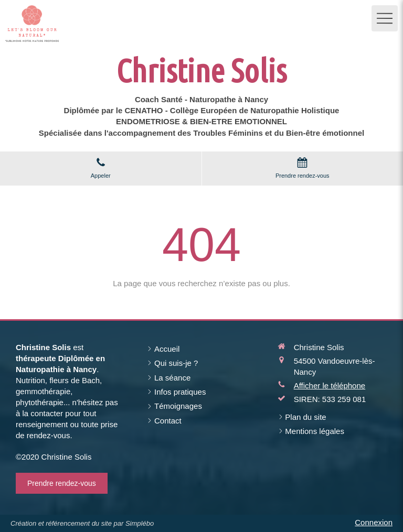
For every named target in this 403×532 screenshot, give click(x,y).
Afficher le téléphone (330, 386)
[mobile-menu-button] (385, 18)
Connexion (374, 522)
